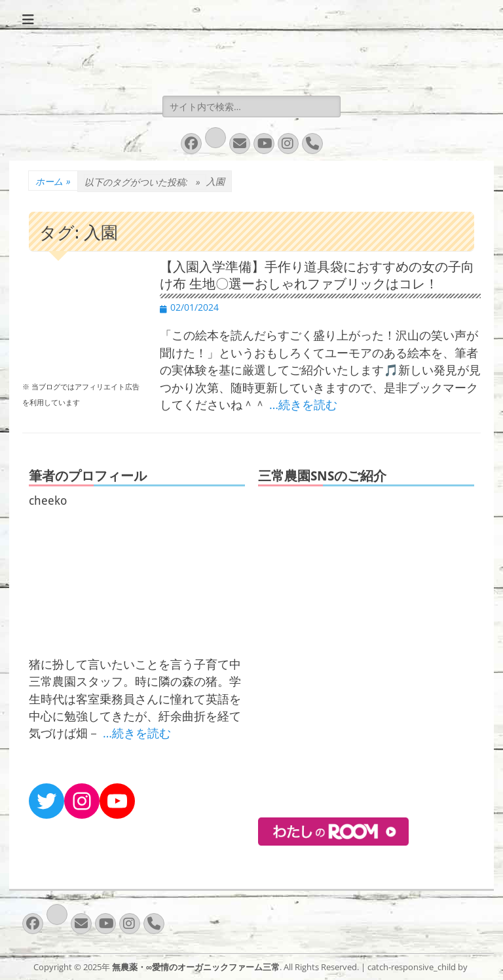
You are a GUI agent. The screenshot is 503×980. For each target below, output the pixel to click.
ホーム (53, 181)
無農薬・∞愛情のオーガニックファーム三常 (196, 967)
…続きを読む (303, 404)
